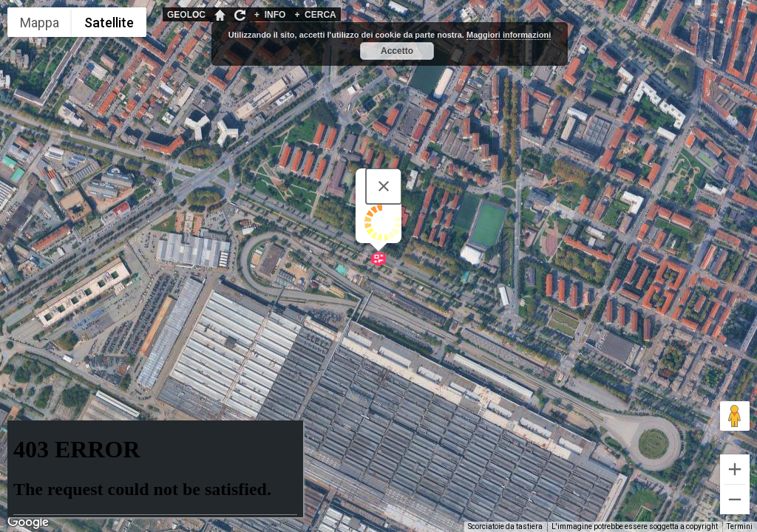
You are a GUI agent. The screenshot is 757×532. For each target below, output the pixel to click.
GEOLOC (186, 15)
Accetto (397, 51)
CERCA (315, 15)
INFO (270, 15)
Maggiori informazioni (509, 35)
